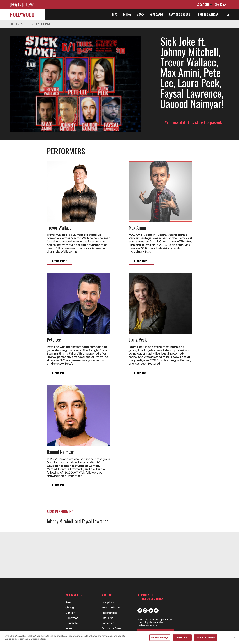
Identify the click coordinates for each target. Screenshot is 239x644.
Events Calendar (208, 14)
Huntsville (72, 623)
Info (115, 14)
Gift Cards (157, 14)
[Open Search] (228, 14)
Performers (16, 24)
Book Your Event (112, 628)
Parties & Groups (179, 14)
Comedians (221, 4)
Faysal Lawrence (95, 509)
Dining (127, 14)
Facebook (140, 611)
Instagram (145, 611)
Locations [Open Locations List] (204, 4)
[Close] (234, 637)
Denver (70, 613)
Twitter (151, 611)
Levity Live (108, 603)
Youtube (156, 611)
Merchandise (109, 613)
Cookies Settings (160, 637)
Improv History (111, 608)
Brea (68, 603)
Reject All (182, 637)
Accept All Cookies (205, 637)
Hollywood (22, 14)
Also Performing (41, 24)
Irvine (69, 628)
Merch (141, 14)
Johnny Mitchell (60, 509)
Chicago (70, 608)
